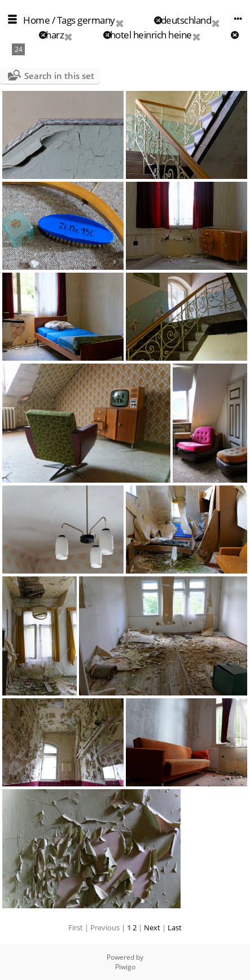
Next (152, 928)
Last (175, 928)
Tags (66, 20)
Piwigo (125, 967)
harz (55, 35)
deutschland (186, 20)
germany (96, 20)
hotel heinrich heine (151, 35)
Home (36, 20)
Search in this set (59, 76)
